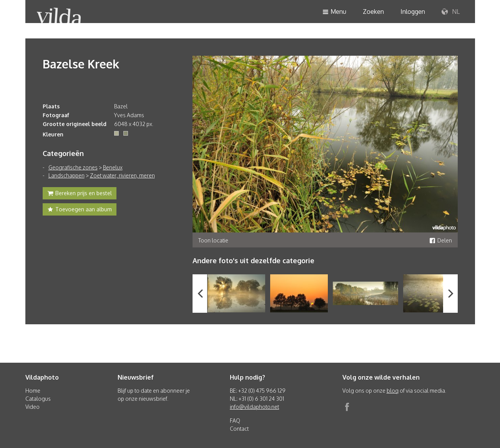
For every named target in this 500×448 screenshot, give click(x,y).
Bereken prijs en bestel (80, 194)
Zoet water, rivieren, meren (122, 175)
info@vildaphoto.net (254, 407)
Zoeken (373, 12)
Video (32, 407)
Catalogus (38, 399)
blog (393, 391)
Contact (239, 429)
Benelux (113, 167)
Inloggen (413, 12)
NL (451, 12)
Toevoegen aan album (80, 210)
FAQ (235, 421)
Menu (334, 12)
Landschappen (66, 175)
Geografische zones (73, 167)
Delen (441, 240)
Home (33, 391)
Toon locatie (213, 240)
